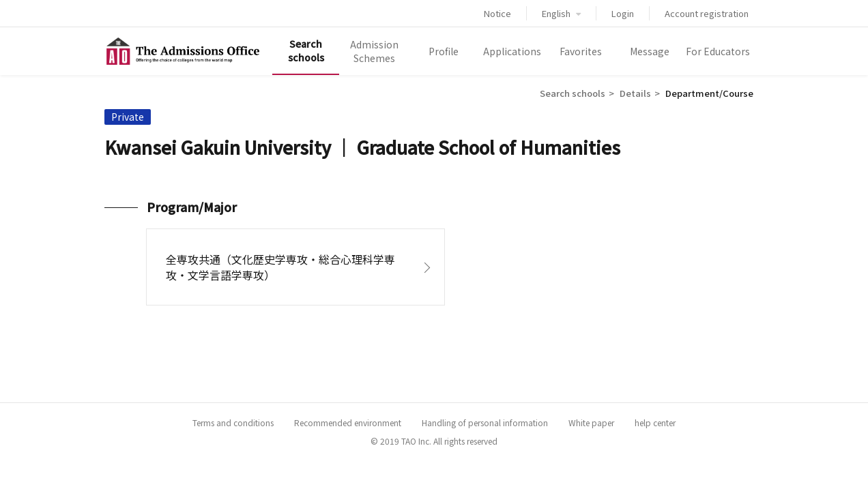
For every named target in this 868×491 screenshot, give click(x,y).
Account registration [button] (707, 13)
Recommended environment (348, 422)
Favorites (581, 51)
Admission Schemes (374, 51)
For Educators (718, 51)
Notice (497, 13)
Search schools (306, 50)
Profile (444, 51)
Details (635, 93)
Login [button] (623, 13)
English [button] (561, 14)
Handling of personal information (485, 422)
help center (655, 422)
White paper (591, 422)
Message (650, 51)
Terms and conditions (233, 422)
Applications (512, 51)
